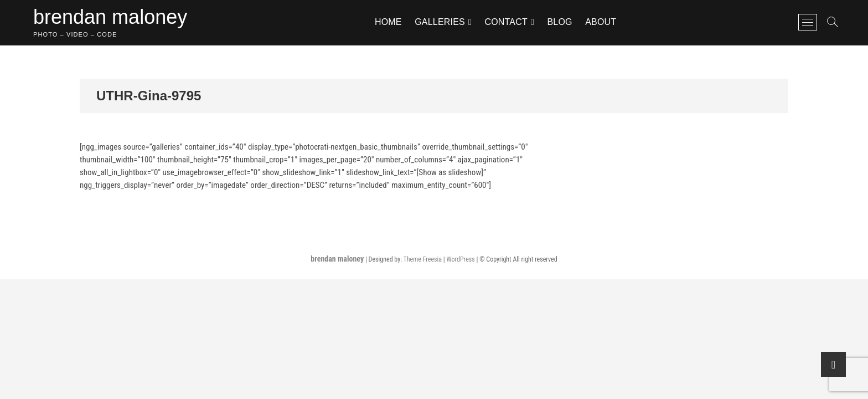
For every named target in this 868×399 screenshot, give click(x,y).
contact (506, 22)
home (388, 22)
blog (559, 22)
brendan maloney (110, 17)
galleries (440, 22)
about (601, 22)
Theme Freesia (423, 259)
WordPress (460, 259)
